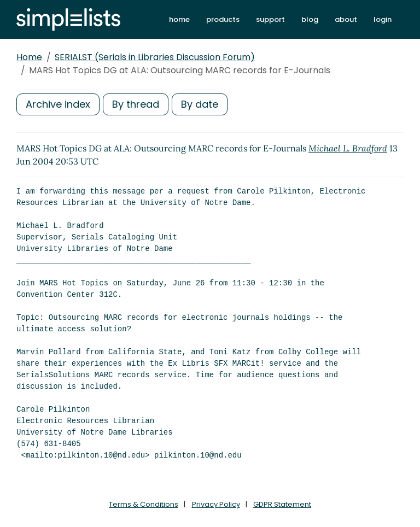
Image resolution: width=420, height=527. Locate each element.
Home (29, 57)
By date (200, 104)
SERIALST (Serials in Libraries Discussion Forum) (155, 57)
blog (310, 19)
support (270, 19)
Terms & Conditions (144, 504)
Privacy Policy (216, 504)
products (223, 19)
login (383, 19)
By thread (136, 104)
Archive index (58, 104)
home (179, 19)
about (346, 19)
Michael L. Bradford (348, 148)
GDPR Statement (282, 504)
